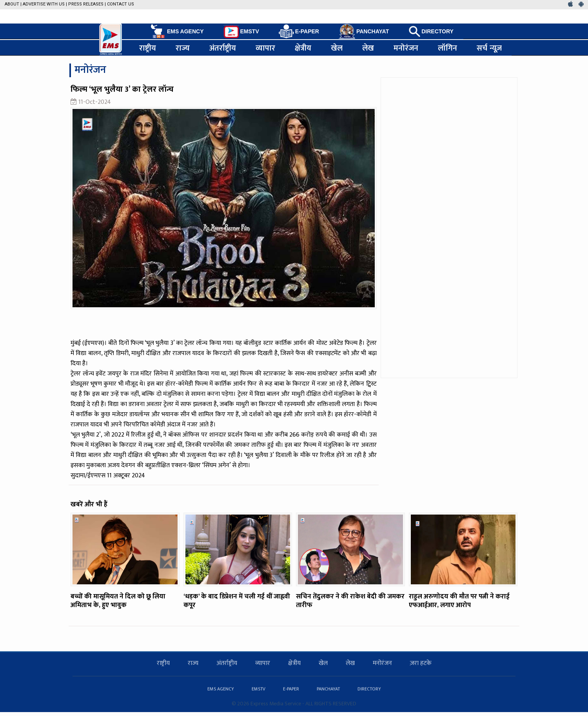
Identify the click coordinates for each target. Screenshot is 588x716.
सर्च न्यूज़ (489, 48)
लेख (368, 48)
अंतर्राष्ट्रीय (223, 48)
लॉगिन (447, 48)
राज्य (183, 48)
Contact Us (121, 4)
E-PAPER (299, 32)
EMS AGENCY (177, 31)
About (12, 4)
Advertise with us (44, 4)
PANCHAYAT (364, 31)
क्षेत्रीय (303, 48)
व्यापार (265, 48)
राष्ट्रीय (148, 48)
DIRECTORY (431, 31)
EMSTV (241, 32)
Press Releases (86, 4)
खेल (337, 48)
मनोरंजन (406, 48)
